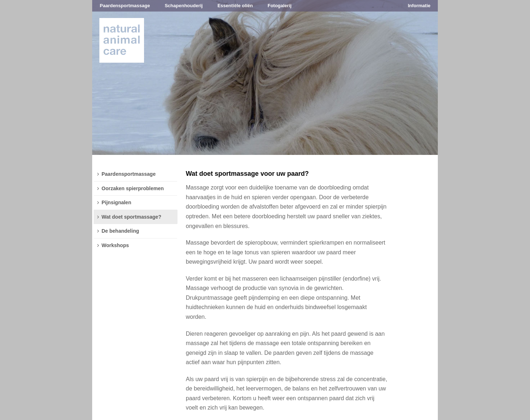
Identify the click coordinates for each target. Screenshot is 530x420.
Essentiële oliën (235, 6)
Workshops (113, 245)
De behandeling (118, 231)
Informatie (419, 6)
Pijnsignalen (114, 202)
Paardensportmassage (125, 6)
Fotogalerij (279, 6)
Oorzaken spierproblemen (131, 188)
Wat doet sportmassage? (129, 217)
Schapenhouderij (183, 6)
